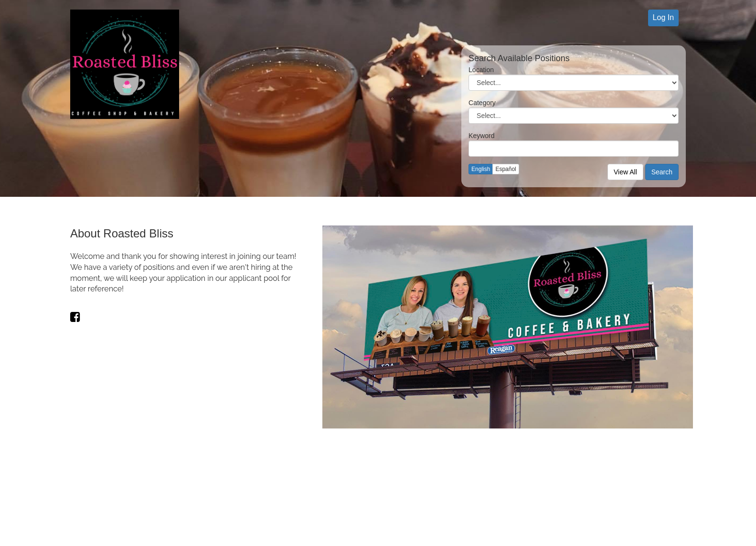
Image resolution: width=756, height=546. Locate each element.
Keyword (481, 136)
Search (662, 172)
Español (506, 169)
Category (482, 103)
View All (625, 172)
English (481, 169)
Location (481, 70)
